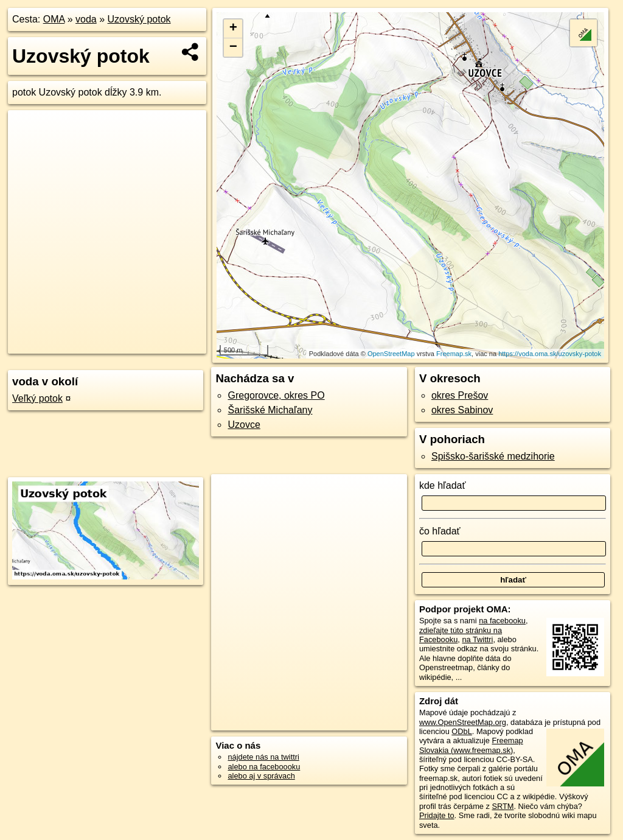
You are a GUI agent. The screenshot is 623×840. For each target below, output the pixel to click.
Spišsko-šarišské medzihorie (493, 456)
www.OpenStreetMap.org (463, 722)
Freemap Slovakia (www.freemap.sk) (471, 745)
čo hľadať (440, 531)
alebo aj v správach (261, 776)
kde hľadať (443, 485)
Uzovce (244, 425)
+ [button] (233, 29)
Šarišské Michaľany (270, 410)
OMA (54, 19)
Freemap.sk (454, 354)
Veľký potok (37, 398)
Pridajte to (437, 815)
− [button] (233, 47)
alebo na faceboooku (264, 767)
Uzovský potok (139, 19)
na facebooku (502, 621)
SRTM (503, 806)
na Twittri (477, 639)
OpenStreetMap (391, 354)
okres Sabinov (462, 410)
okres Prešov (460, 395)
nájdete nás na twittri (263, 757)
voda (86, 19)
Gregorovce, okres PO (276, 395)
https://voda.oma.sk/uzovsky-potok (550, 354)
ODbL (461, 731)
